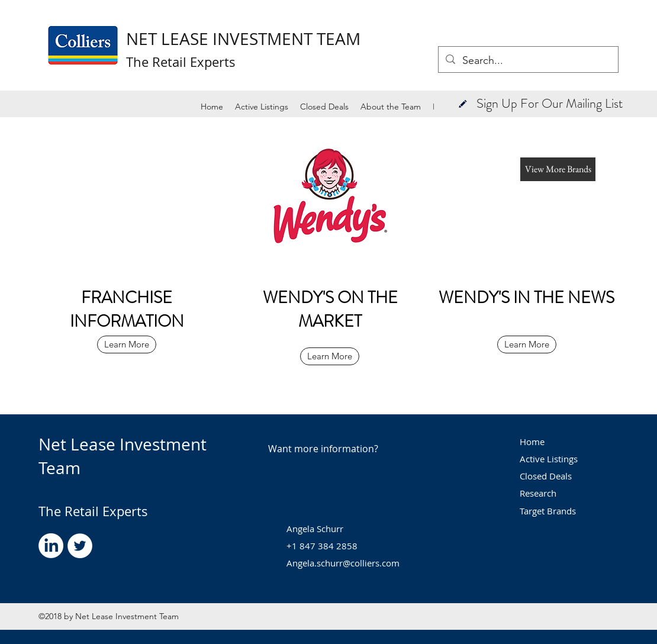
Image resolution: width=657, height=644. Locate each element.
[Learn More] (127, 344)
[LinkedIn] (51, 546)
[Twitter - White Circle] (80, 546)
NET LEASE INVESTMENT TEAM (243, 39)
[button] (463, 104)
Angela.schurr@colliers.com (343, 563)
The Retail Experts (93, 511)
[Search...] (528, 61)
